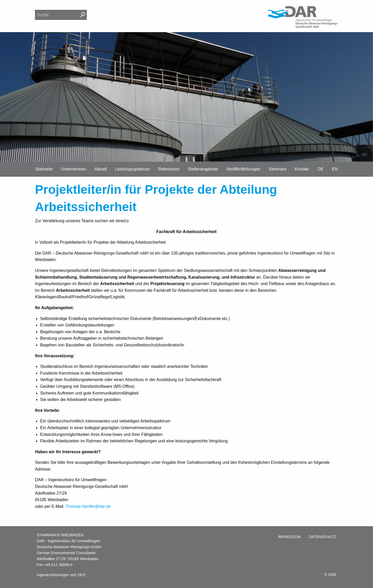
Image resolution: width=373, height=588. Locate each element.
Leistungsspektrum (133, 169)
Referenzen (169, 169)
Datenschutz (323, 537)
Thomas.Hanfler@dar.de (88, 506)
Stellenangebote (203, 169)
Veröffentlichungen (243, 169)
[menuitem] (289, 537)
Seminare (278, 169)
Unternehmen (74, 169)
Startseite (44, 169)
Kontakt (302, 169)
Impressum (289, 537)
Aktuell (101, 169)
